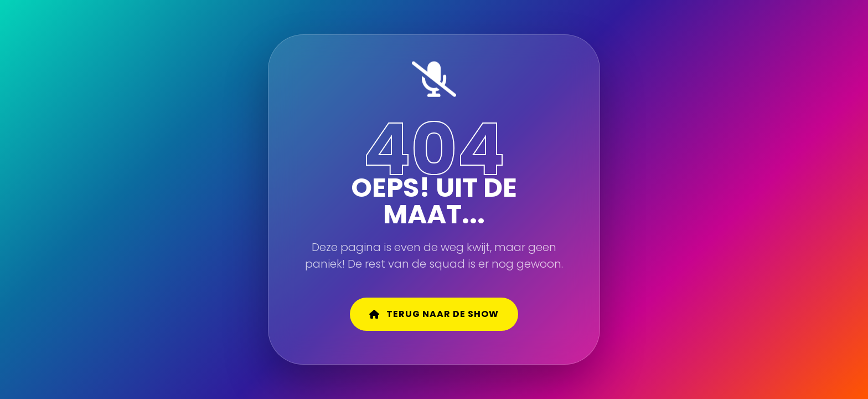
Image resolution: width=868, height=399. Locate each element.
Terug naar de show (434, 314)
